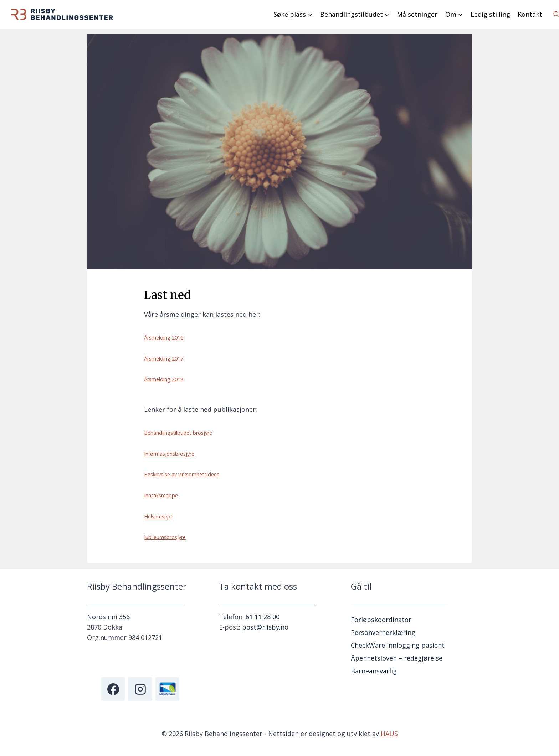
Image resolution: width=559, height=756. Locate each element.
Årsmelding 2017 (164, 359)
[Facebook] (113, 689)
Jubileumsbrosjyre (165, 537)
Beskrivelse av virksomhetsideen (182, 474)
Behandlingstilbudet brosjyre (178, 433)
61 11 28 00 (263, 617)
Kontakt (530, 14)
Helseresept (158, 516)
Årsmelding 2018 (164, 379)
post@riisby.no (265, 627)
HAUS (389, 734)
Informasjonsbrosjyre (169, 454)
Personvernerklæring (383, 632)
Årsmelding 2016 (164, 338)
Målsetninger (417, 14)
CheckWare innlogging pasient (398, 645)
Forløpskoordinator (381, 620)
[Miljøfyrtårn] (167, 689)
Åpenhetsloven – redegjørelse (397, 658)
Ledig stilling (490, 14)
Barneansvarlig (374, 671)
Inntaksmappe (161, 495)
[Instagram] (140, 689)
